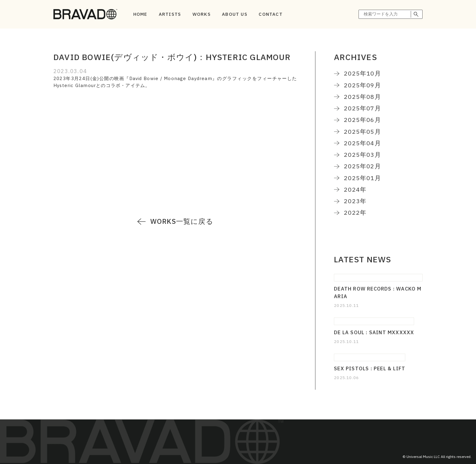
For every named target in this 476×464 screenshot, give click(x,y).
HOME (140, 14)
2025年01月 (362, 178)
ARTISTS (170, 14)
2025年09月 (362, 85)
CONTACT (270, 14)
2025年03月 (362, 155)
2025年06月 (362, 120)
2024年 (355, 189)
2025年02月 (362, 166)
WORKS (202, 14)
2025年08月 (362, 97)
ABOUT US (235, 14)
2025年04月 (362, 143)
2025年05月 (362, 131)
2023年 (355, 201)
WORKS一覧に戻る (182, 221)
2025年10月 (362, 73)
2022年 (355, 212)
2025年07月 (362, 108)
